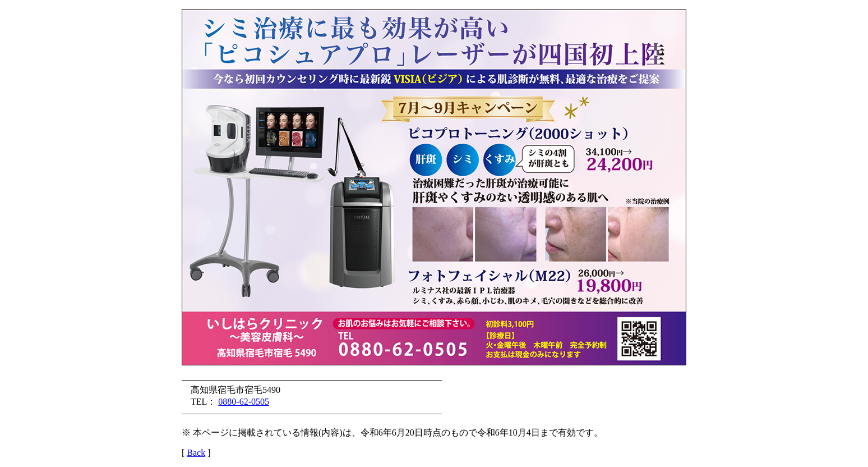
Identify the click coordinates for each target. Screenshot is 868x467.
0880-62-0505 (244, 402)
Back (196, 453)
